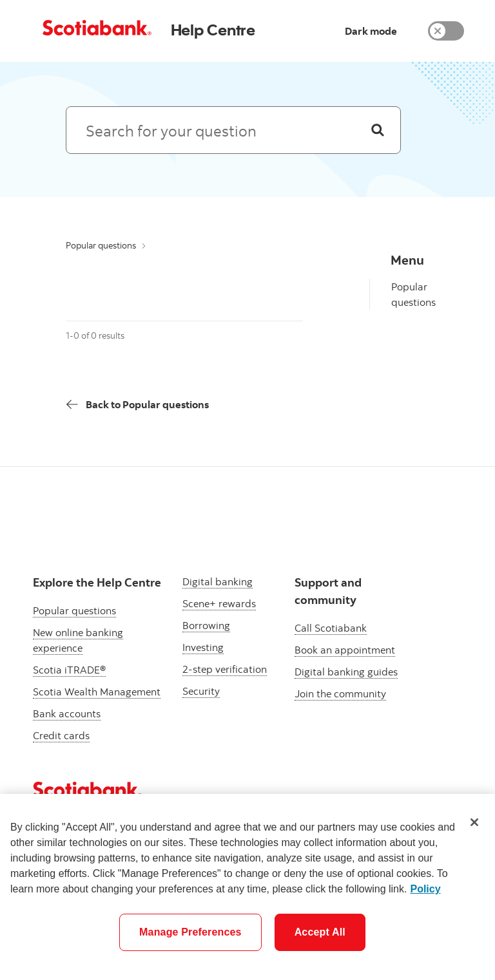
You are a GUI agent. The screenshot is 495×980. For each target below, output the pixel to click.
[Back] (138, 404)
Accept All (320, 932)
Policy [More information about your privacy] (425, 889)
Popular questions (101, 245)
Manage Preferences (190, 932)
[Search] (378, 130)
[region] (247, 887)
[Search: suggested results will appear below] (233, 130)
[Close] (474, 822)
